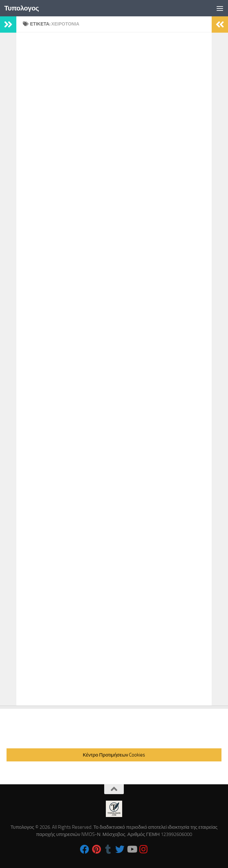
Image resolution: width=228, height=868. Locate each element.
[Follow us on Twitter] (120, 849)
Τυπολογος (22, 8)
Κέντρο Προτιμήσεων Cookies (114, 755)
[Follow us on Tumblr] (108, 849)
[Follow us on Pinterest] (96, 849)
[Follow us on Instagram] (143, 849)
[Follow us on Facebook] (85, 849)
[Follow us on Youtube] (132, 849)
